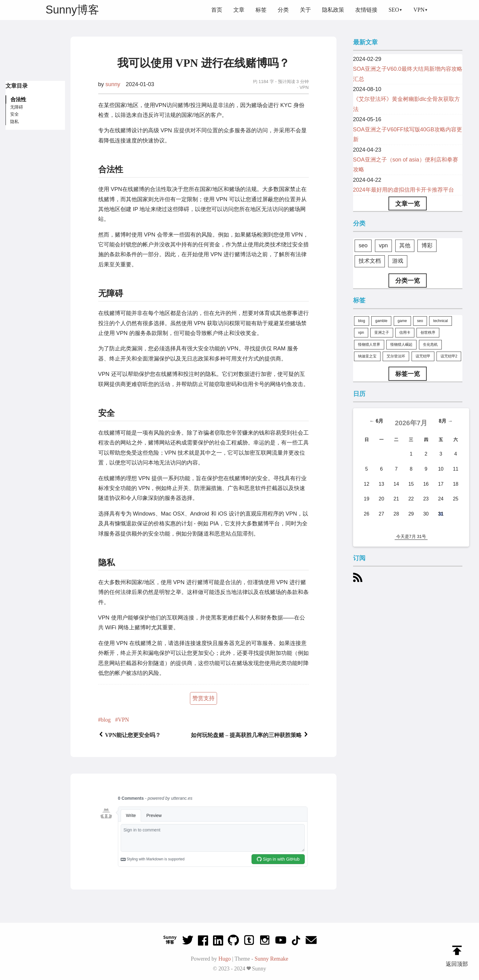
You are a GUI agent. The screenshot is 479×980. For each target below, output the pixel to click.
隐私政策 (333, 10)
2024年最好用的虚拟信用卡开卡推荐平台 (404, 190)
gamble (381, 321)
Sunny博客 (72, 10)
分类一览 (408, 281)
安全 (14, 114)
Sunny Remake (272, 959)
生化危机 (430, 345)
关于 (305, 10)
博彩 (427, 245)
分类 (283, 10)
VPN (419, 10)
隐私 (14, 122)
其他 (405, 245)
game (402, 321)
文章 (239, 10)
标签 (261, 10)
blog (106, 720)
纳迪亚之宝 (367, 356)
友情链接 (366, 10)
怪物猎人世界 (369, 345)
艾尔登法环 (396, 356)
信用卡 (405, 333)
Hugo (225, 959)
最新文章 (365, 42)
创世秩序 (428, 333)
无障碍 (17, 107)
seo (363, 245)
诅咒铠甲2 (449, 356)
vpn (383, 245)
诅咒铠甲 (423, 356)
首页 (217, 10)
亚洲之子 (382, 333)
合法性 (18, 99)
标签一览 (408, 374)
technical (440, 321)
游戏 (398, 261)
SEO (394, 10)
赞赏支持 (203, 698)
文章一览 (408, 204)
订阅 (359, 558)
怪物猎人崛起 (401, 345)
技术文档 (370, 261)
